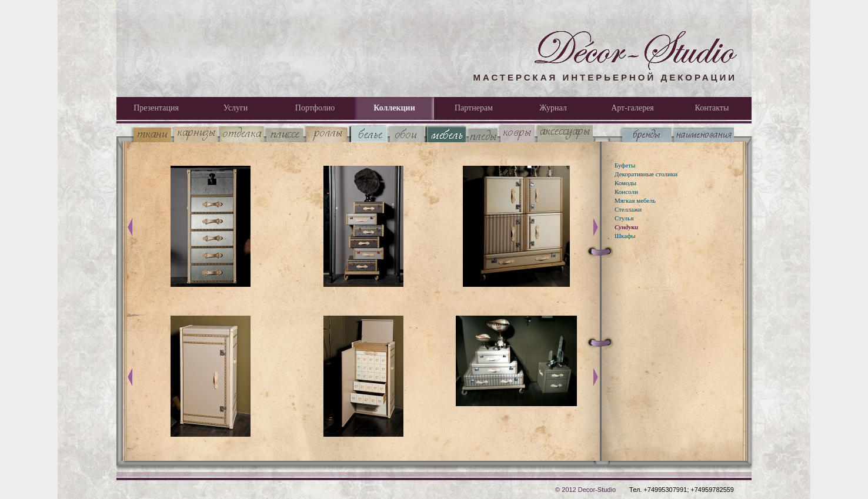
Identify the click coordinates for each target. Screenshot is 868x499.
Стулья (624, 218)
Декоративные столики (646, 174)
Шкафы (625, 236)
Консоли (626, 192)
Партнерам (474, 108)
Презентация (156, 108)
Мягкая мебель (635, 200)
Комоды (625, 183)
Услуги (236, 108)
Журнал (553, 108)
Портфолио (315, 108)
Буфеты (625, 165)
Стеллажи (628, 209)
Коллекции (394, 108)
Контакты (712, 108)
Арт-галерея (632, 108)
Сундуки (626, 227)
